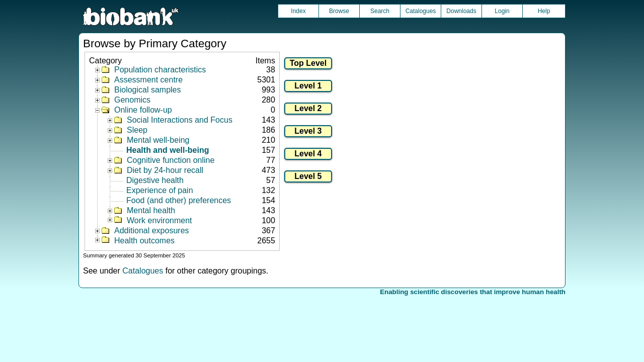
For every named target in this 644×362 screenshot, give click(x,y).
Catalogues (421, 11)
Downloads (461, 11)
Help (544, 11)
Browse (339, 11)
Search (380, 11)
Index (298, 11)
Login (502, 11)
